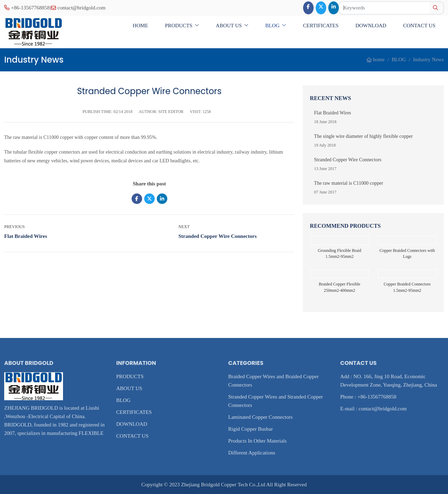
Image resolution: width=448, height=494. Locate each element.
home (140, 26)
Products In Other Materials (257, 441)
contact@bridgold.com (82, 8)
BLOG (272, 26)
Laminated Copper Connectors (260, 417)
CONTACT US (419, 26)
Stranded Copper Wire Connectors (218, 236)
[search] (436, 8)
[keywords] (384, 8)
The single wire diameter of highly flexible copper (363, 136)
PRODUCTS (178, 26)
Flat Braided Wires (26, 236)
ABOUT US (229, 26)
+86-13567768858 (30, 8)
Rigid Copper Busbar (251, 429)
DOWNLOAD (371, 26)
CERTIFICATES (321, 26)
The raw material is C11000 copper (348, 183)
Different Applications (252, 453)
